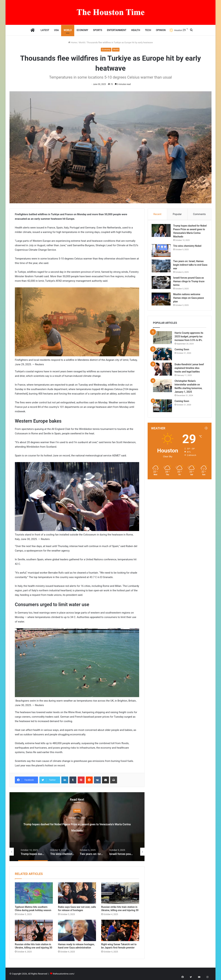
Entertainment (117, 30)
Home (73, 42)
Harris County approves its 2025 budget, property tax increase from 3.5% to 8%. (189, 339)
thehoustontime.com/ (64, 974)
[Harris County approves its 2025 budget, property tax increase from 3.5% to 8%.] (162, 340)
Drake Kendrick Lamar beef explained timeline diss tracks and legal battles (189, 371)
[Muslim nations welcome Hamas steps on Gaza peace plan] (162, 300)
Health (136, 30)
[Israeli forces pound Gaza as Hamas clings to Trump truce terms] (162, 284)
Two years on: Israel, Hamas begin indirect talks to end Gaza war (190, 266)
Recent (157, 214)
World (68, 30)
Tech (148, 30)
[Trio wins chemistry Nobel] (162, 252)
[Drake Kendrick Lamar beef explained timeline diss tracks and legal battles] (162, 372)
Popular (177, 214)
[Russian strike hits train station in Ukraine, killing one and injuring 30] (120, 893)
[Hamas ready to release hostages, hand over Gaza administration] (77, 930)
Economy (82, 30)
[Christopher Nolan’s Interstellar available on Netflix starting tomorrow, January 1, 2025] (162, 388)
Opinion (161, 30)
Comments (199, 214)
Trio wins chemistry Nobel (189, 247)
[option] (77, 827)
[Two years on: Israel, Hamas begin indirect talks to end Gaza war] (162, 267)
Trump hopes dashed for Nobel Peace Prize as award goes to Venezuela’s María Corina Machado (77, 827)
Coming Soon (182, 352)
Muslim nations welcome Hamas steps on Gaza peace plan (190, 299)
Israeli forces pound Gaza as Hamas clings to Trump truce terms (190, 283)
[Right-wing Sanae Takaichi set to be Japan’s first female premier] (120, 930)
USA (56, 30)
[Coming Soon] (162, 357)
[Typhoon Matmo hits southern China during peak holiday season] (34, 893)
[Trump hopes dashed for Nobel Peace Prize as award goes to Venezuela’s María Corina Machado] (162, 232)
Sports (98, 30)
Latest (45, 30)
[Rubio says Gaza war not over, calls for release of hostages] (77, 893)
